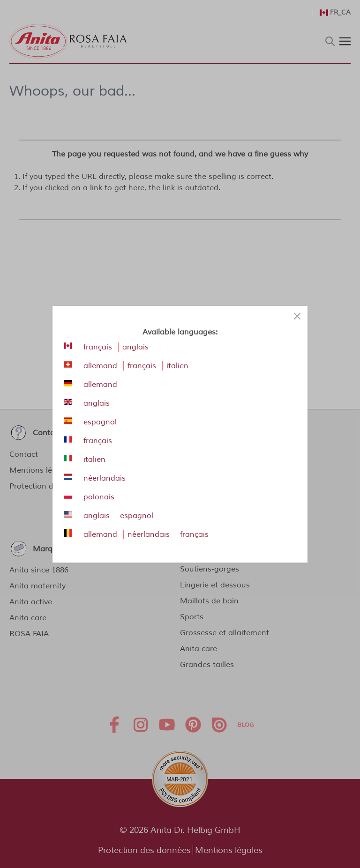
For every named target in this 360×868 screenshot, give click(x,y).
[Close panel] (297, 316)
